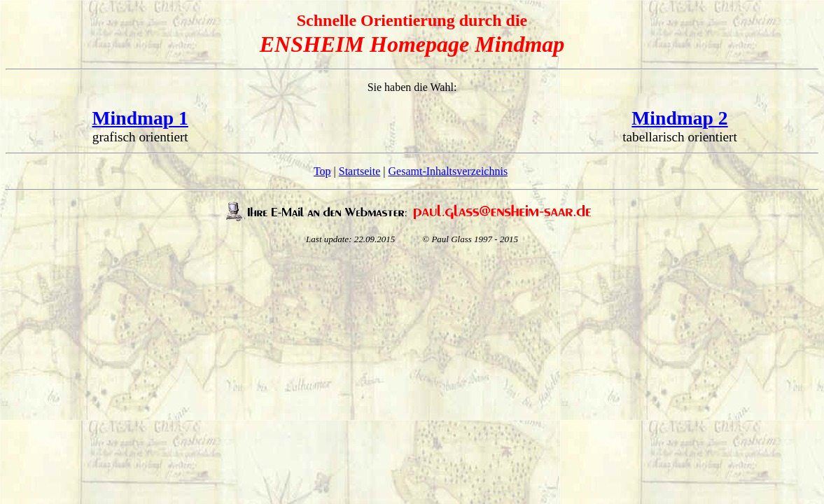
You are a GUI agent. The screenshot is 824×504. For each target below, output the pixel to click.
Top (322, 171)
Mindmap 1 (140, 118)
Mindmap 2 (679, 118)
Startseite (360, 171)
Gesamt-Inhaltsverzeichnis (448, 171)
